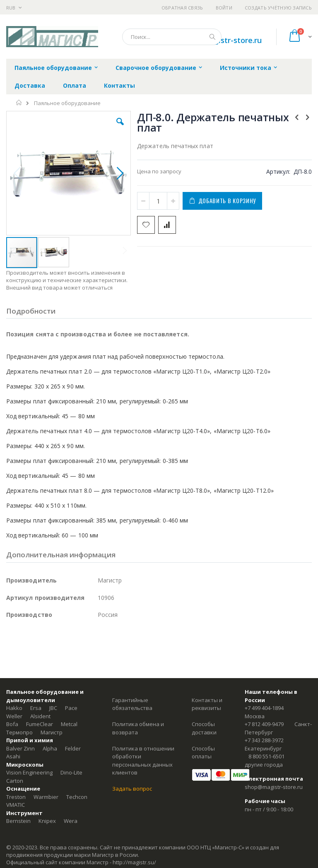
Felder (73, 748)
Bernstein (18, 821)
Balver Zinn (20, 748)
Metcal (69, 724)
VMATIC (16, 805)
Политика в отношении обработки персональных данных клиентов (143, 761)
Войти (224, 8)
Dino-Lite (71, 772)
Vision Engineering (29, 772)
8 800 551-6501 (266, 756)
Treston (16, 797)
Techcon (77, 797)
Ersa (36, 708)
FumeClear (40, 724)
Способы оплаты (203, 753)
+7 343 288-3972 (264, 740)
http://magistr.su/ (134, 862)
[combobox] (172, 37)
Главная (19, 103)
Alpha (50, 748)
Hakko (14, 708)
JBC (53, 708)
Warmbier (46, 797)
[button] (120, 128)
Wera (71, 821)
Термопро (19, 732)
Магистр (52, 732)
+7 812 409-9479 (264, 724)
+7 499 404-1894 (264, 708)
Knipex (47, 821)
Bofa (12, 724)
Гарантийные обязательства (132, 704)
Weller (14, 716)
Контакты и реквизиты (207, 704)
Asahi (13, 756)
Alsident (40, 716)
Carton (15, 781)
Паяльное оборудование (67, 103)
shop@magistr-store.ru (274, 787)
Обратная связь (182, 8)
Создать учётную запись (278, 8)
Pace (71, 708)
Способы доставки (204, 728)
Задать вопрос (132, 789)
